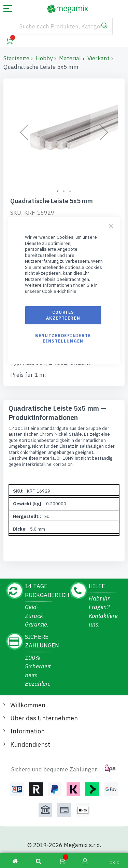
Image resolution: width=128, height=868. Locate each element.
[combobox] (64, 26)
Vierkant (98, 58)
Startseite (16, 58)
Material (70, 58)
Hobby (44, 58)
